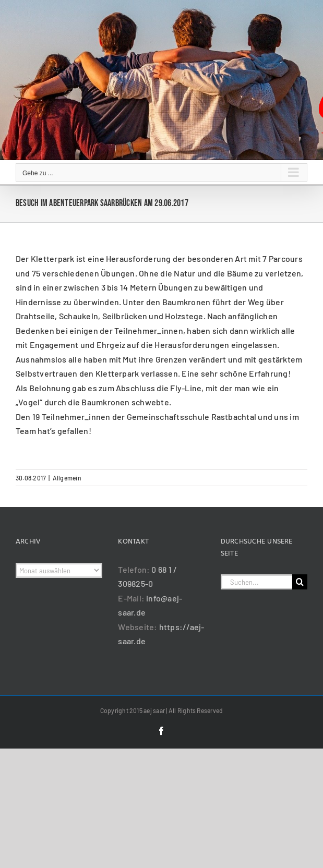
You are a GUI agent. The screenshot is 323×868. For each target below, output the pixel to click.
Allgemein (67, 478)
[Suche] (300, 582)
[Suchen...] (256, 582)
